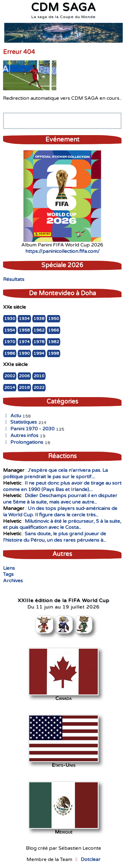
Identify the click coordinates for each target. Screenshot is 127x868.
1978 (39, 342)
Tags (8, 574)
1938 (39, 319)
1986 (10, 353)
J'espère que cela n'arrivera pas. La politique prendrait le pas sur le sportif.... (55, 473)
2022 (39, 388)
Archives (13, 581)
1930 (10, 319)
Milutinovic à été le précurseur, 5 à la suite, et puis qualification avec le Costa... (62, 524)
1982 (54, 342)
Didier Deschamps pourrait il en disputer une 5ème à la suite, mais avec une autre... (60, 499)
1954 (10, 330)
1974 (24, 342)
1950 (54, 319)
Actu (12, 416)
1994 (39, 353)
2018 (24, 388)
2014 (10, 388)
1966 (54, 330)
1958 (24, 330)
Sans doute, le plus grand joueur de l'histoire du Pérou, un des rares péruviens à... (55, 537)
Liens (9, 568)
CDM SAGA (63, 7)
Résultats (14, 279)
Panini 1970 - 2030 (29, 429)
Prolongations (23, 442)
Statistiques (20, 422)
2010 (39, 376)
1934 (24, 319)
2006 (24, 376)
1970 (10, 342)
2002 (10, 376)
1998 (54, 353)
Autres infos (21, 436)
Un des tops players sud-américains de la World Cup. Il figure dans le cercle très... (60, 512)
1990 (24, 353)
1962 (39, 330)
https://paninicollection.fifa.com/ (62, 251)
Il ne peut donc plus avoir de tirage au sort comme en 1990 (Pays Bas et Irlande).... (62, 486)
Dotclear (91, 859)
